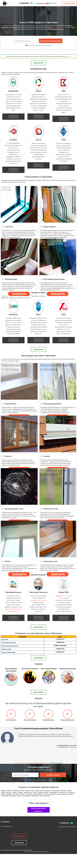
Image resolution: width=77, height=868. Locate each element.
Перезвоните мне (42, 3)
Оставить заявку (69, 3)
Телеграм (68, 56)
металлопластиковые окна (59, 27)
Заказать (13, 117)
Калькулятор (51, 3)
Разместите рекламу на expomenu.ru (39, 810)
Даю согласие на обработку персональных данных (39, 45)
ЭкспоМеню (5, 822)
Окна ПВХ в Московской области (38, 763)
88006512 (25, 3)
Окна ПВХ (24, 763)
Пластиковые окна (6, 826)
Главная (17, 763)
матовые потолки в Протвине (38, 600)
